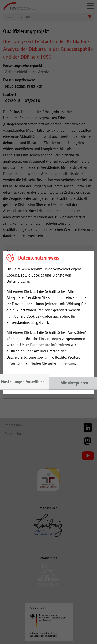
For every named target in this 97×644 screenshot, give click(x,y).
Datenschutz (40, 345)
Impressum (66, 363)
